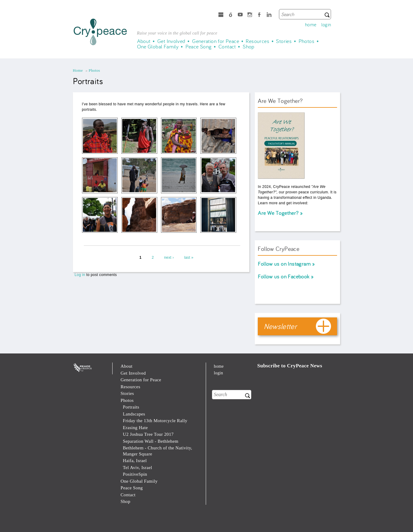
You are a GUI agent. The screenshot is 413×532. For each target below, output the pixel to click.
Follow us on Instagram (284, 264)
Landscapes (134, 414)
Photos (306, 41)
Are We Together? (278, 213)
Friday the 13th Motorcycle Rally (155, 421)
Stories (284, 41)
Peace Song (199, 47)
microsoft (221, 15)
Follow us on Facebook (284, 276)
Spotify (231, 15)
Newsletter (280, 326)
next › (169, 258)
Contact (227, 47)
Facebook (259, 15)
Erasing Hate (135, 428)
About (144, 41)
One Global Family (158, 47)
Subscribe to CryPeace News (290, 366)
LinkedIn (269, 15)
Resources (257, 41)
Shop (249, 47)
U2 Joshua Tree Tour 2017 (148, 434)
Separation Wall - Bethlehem (151, 441)
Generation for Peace (216, 41)
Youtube (240, 15)
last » (189, 258)
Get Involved (171, 41)
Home (78, 70)
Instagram (250, 15)
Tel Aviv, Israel (138, 468)
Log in (80, 275)
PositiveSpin (135, 474)
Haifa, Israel (135, 461)
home (311, 25)
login (326, 25)
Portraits (131, 407)
